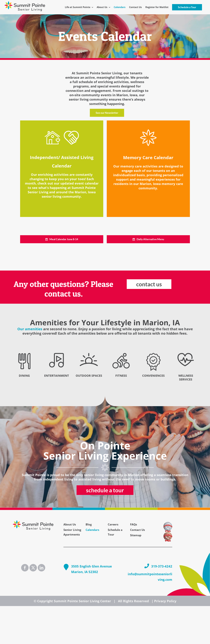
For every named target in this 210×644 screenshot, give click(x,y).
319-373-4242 (162, 566)
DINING (24, 376)
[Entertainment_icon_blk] (57, 355)
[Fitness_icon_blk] (121, 355)
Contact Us (137, 530)
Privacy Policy (165, 601)
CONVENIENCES (153, 376)
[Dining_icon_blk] (24, 355)
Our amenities (30, 329)
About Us (70, 524)
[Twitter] (33, 568)
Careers (113, 524)
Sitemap (136, 535)
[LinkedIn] (41, 568)
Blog (89, 524)
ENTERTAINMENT (57, 376)
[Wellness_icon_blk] (186, 355)
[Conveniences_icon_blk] (153, 355)
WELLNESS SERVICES (186, 377)
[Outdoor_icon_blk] (89, 355)
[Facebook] (25, 568)
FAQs (134, 524)
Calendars (92, 530)
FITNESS (121, 376)
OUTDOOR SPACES (89, 376)
